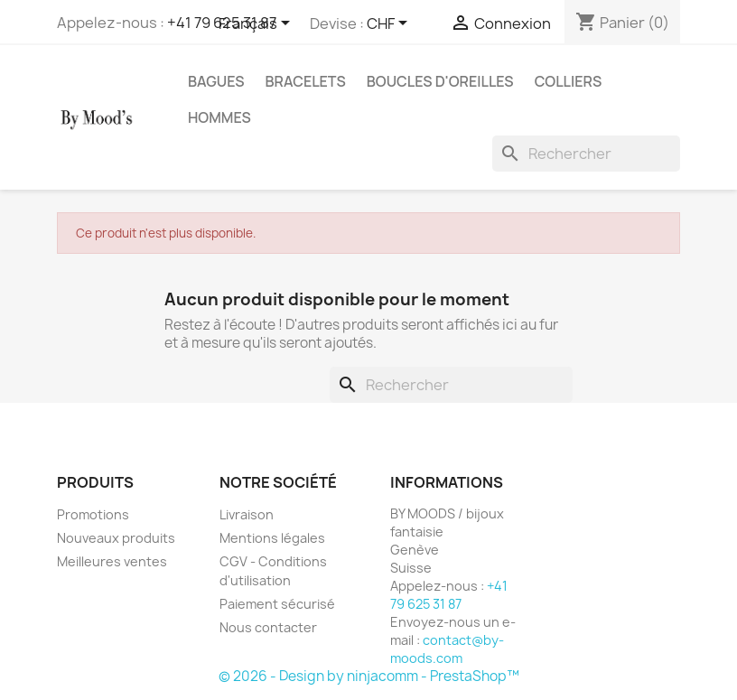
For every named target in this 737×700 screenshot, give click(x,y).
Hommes (219, 117)
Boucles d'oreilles (440, 81)
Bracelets (306, 81)
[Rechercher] (586, 154)
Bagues (216, 81)
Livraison (247, 514)
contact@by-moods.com (447, 649)
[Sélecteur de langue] (257, 24)
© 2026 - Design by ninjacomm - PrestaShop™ (369, 676)
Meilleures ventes (112, 561)
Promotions (93, 514)
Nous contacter (268, 627)
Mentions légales (272, 538)
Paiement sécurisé (277, 604)
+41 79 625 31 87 (449, 595)
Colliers (569, 81)
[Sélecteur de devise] (390, 24)
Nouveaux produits (116, 538)
